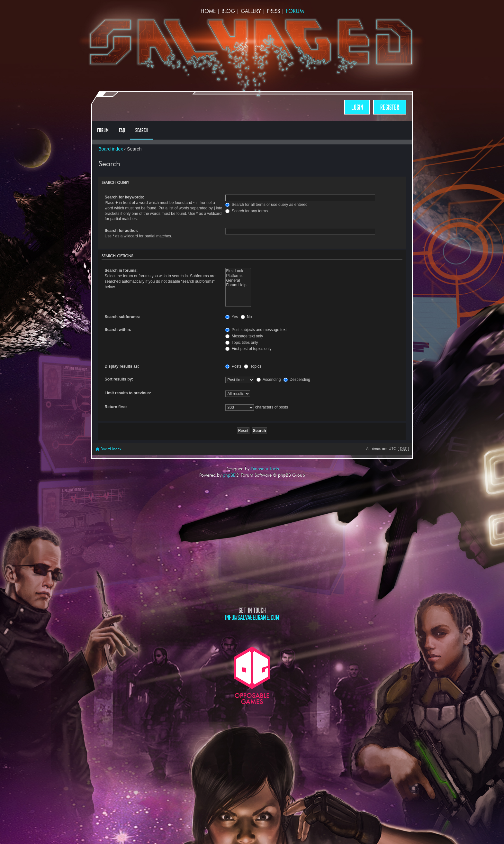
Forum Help (238, 285)
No (246, 317)
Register (390, 107)
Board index (111, 149)
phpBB (229, 475)
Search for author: (122, 231)
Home (208, 11)
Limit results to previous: (128, 393)
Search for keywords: (125, 197)
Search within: (118, 330)
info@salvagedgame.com (252, 617)
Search (142, 130)
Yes (232, 317)
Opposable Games (252, 675)
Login (357, 107)
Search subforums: (122, 317)
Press (273, 11)
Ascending (269, 380)
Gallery (251, 11)
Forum (295, 11)
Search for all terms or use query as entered (266, 205)
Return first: (116, 407)
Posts (233, 366)
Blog (228, 11)
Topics (252, 366)
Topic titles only (242, 343)
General (238, 281)
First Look (238, 271)
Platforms (238, 276)
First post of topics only (248, 349)
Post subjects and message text (256, 330)
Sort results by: (119, 379)
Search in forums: (121, 271)
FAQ (122, 130)
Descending (297, 380)
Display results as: (122, 366)
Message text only (244, 336)
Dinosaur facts (265, 469)
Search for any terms (247, 211)
